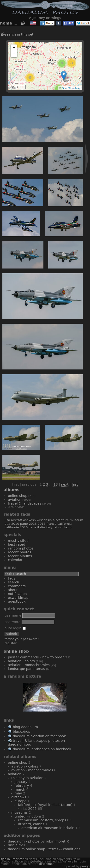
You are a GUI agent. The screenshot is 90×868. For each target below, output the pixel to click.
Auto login (15, 628)
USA (7, 520)
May (18, 793)
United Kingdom (28, 816)
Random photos (21, 548)
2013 (33, 524)
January (21, 782)
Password (12, 622)
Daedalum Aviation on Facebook (39, 736)
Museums (19, 812)
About (13, 590)
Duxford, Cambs (31, 824)
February (22, 786)
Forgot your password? (22, 639)
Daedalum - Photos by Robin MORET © (39, 841)
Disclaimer (17, 845)
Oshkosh (29, 520)
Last (75, 484)
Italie (32, 527)
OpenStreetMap (71, 88)
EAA (7, 524)
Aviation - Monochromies (29, 665)
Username (13, 615)
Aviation (15, 500)
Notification (17, 594)
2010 (15, 524)
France (51, 524)
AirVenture (61, 520)
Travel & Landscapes (25, 503)
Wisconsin (44, 520)
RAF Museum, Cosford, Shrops (42, 820)
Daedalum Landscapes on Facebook (42, 749)
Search (14, 582)
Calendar (15, 560)
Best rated (17, 544)
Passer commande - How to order (36, 657)
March (20, 789)
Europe (21, 801)
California (64, 524)
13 (56, 484)
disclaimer (46, 864)
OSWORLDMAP (18, 598)
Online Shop (18, 496)
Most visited (18, 541)
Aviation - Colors (21, 661)
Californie (12, 527)
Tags (12, 578)
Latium (58, 527)
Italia (41, 527)
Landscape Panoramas (27, 669)
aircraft (17, 520)
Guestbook (17, 601)
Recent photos (20, 552)
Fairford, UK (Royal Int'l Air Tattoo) (45, 805)
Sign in (5, 859)
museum (77, 520)
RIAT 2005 (29, 809)
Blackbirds (21, 731)
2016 (24, 527)
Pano (24, 524)
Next (65, 484)
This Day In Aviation (27, 778)
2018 (42, 524)
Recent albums (20, 556)
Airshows (19, 797)
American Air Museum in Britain (48, 828)
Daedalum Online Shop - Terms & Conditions (44, 849)
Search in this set (19, 34)
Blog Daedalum (25, 727)
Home (6, 23)
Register (11, 643)
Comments (17, 586)
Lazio (68, 527)
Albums (12, 490)
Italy (49, 527)
